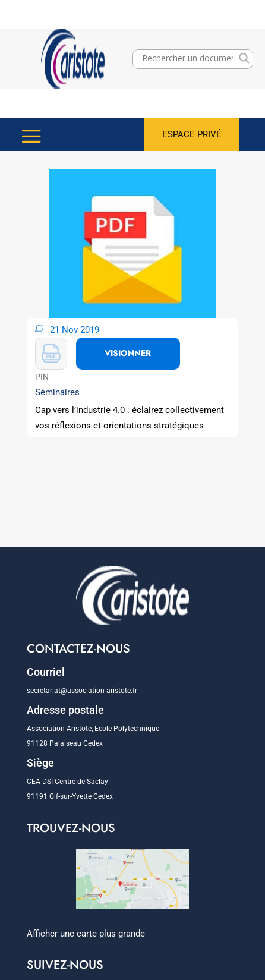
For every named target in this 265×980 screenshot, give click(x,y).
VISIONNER (128, 353)
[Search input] (187, 58)
